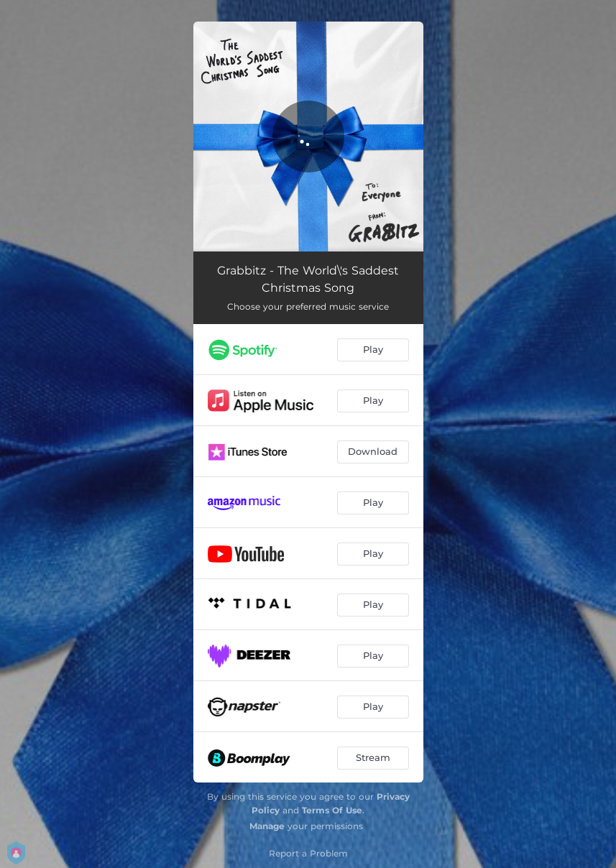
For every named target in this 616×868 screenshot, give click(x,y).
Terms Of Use (332, 810)
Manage (267, 826)
